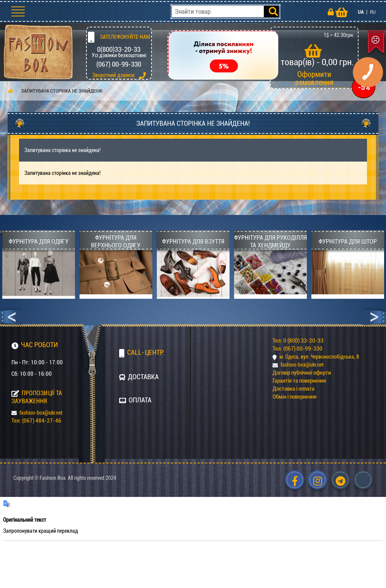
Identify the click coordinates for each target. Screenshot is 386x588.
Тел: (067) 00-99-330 (297, 349)
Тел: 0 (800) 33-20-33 (298, 341)
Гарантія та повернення (299, 381)
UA (361, 12)
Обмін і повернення (294, 397)
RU (373, 12)
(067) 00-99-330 (119, 64)
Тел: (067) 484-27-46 (36, 421)
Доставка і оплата (293, 389)
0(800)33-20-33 (119, 49)
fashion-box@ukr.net (37, 413)
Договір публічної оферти (302, 373)
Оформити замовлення (314, 79)
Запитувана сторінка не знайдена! (62, 91)
